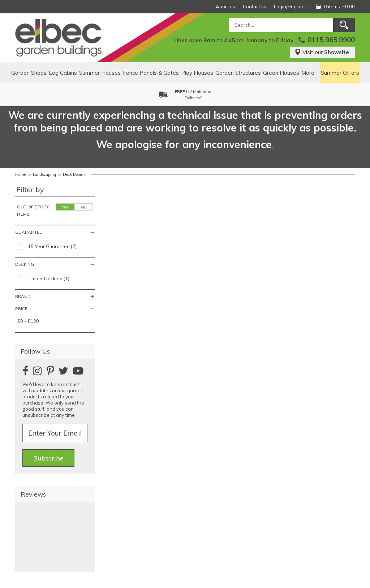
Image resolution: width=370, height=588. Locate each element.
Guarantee (29, 232)
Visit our (322, 52)
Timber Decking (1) (49, 278)
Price (21, 309)
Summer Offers (340, 73)
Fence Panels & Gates (151, 73)
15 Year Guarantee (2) (52, 246)
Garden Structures (238, 73)
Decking (25, 264)
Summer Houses (100, 73)
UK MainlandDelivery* (193, 95)
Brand (23, 296)
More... (309, 73)
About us (225, 7)
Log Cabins (63, 73)
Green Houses (281, 73)
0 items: (339, 7)
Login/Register (290, 7)
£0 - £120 (28, 321)
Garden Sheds (29, 73)
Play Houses (197, 73)
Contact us (255, 7)
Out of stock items (33, 210)
